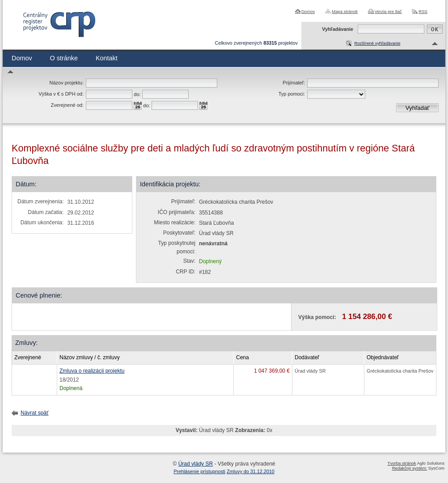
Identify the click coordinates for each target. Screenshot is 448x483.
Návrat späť (35, 413)
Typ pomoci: (292, 94)
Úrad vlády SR (196, 464)
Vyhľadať (418, 108)
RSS (423, 11)
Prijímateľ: (294, 83)
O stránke (64, 58)
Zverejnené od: (67, 105)
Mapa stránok (345, 11)
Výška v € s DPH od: (61, 94)
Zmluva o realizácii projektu (92, 371)
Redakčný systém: (410, 468)
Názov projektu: (67, 83)
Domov (308, 11)
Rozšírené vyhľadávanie (377, 43)
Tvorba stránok (402, 463)
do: (137, 94)
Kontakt (107, 58)
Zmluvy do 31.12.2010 (251, 471)
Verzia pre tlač (388, 11)
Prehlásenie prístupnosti (199, 471)
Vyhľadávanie (338, 29)
